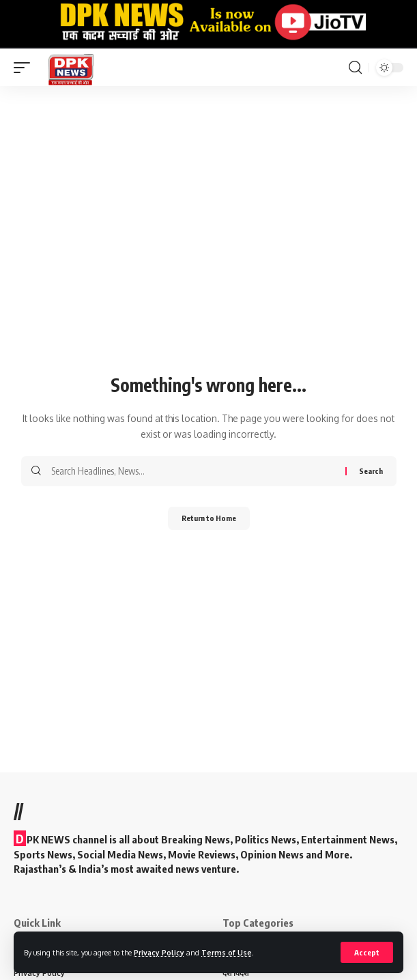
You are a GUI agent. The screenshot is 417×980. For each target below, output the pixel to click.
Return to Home (209, 518)
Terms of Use (227, 952)
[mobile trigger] (25, 67)
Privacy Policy (159, 952)
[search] (355, 68)
